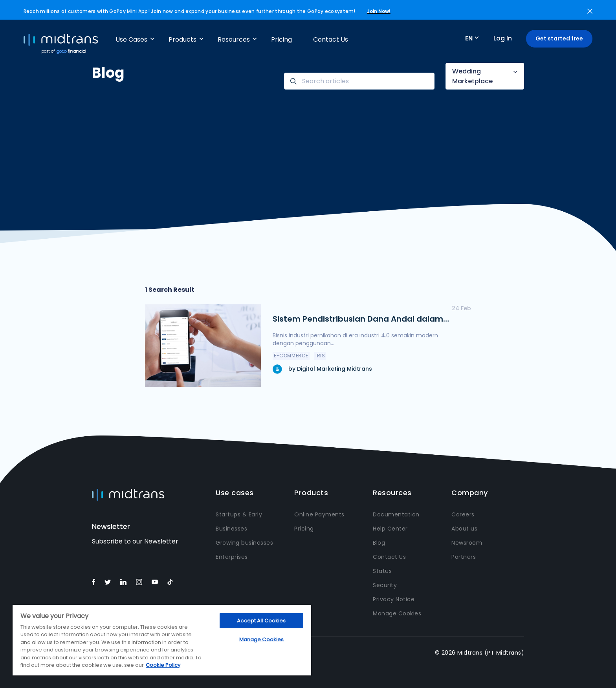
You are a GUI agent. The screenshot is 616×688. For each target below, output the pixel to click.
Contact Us (331, 39)
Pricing (281, 39)
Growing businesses (244, 543)
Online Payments (319, 514)
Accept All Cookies (261, 621)
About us (464, 529)
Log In (503, 38)
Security (385, 585)
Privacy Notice (394, 599)
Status (382, 571)
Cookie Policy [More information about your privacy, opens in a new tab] (163, 665)
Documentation (396, 514)
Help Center (390, 529)
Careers (463, 514)
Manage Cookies (397, 613)
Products (182, 39)
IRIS (320, 356)
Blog (379, 543)
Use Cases (131, 39)
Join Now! (379, 11)
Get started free (559, 38)
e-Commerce (291, 356)
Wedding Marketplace (472, 76)
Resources (234, 39)
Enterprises (232, 557)
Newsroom (467, 543)
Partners (464, 557)
